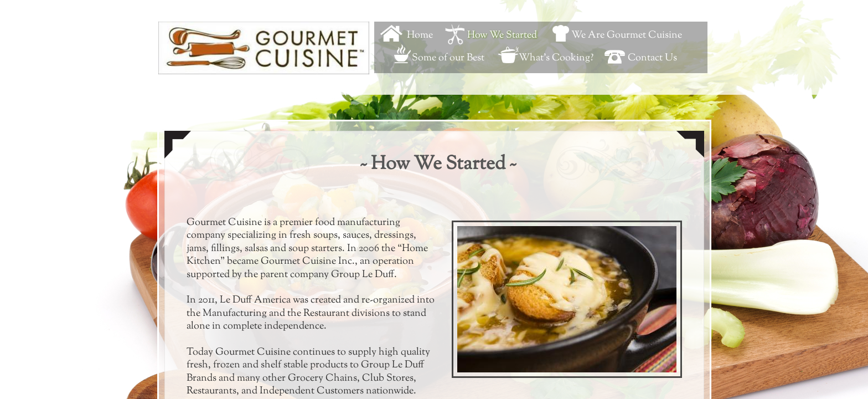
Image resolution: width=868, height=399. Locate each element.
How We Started (502, 35)
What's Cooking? (556, 58)
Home (420, 35)
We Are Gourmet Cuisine (627, 35)
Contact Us (652, 58)
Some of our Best (448, 58)
